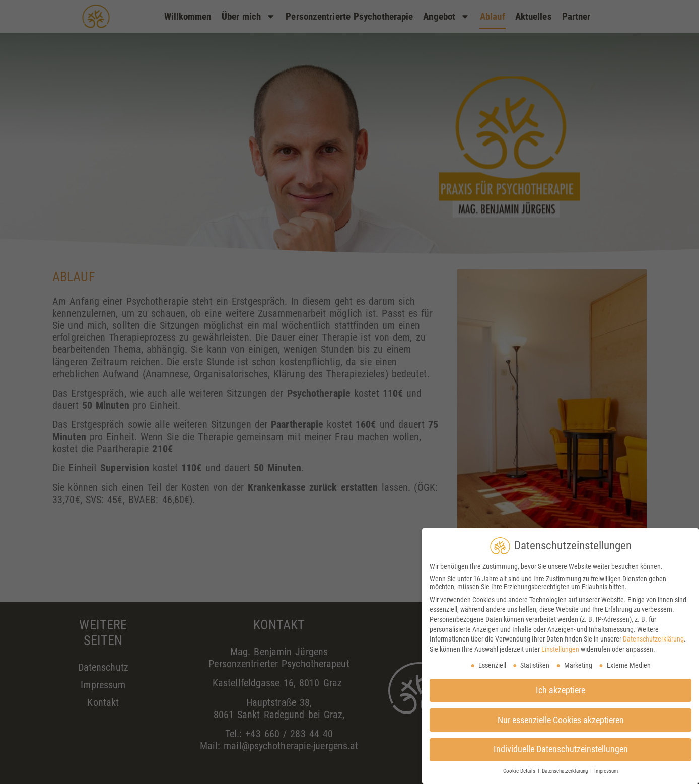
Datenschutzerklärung (653, 639)
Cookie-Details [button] (520, 771)
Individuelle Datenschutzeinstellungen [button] (561, 749)
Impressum (606, 771)
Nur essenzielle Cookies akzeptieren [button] (561, 720)
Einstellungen (560, 649)
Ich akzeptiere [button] (561, 690)
